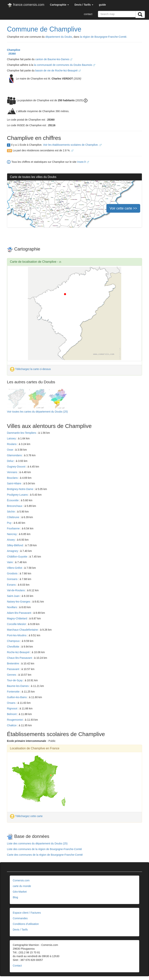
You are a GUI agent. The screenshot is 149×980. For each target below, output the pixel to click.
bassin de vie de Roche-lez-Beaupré (58, 71)
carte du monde (22, 886)
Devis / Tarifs (20, 930)
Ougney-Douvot (17, 467)
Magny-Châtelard (17, 618)
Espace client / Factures (27, 913)
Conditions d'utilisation (26, 924)
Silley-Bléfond (15, 545)
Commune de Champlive (44, 29)
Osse (10, 450)
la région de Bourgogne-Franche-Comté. (103, 37)
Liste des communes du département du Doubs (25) (37, 843)
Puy (10, 523)
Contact (17, 966)
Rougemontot (15, 720)
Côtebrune (13, 517)
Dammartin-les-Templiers (22, 433)
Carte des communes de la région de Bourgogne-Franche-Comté (45, 855)
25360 (11, 54)
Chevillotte (13, 647)
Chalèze (12, 725)
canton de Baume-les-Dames (54, 59)
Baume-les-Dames (18, 686)
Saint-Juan (14, 596)
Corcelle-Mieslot (17, 624)
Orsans (12, 703)
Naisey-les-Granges (19, 602)
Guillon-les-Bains (17, 697)
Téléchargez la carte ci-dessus (30, 369)
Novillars (12, 607)
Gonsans (13, 579)
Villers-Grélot (15, 568)
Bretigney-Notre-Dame (20, 489)
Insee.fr (83, 162)
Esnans (12, 585)
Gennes (12, 675)
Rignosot (12, 708)
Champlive (14, 50)
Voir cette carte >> (123, 208)
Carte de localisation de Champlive (33, 262)
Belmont (12, 714)
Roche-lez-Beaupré (19, 652)
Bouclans (13, 478)
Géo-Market (20, 892)
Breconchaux (15, 506)
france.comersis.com (26, 5)
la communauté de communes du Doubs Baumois (65, 65)
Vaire (10, 562)
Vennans (12, 472)
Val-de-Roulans (16, 590)
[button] (59, 5)
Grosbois (13, 573)
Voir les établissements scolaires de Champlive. (72, 145)
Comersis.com (21, 880)
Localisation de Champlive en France (35, 748)
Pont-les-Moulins (17, 635)
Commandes (20, 918)
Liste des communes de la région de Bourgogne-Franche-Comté (44, 849)
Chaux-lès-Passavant (20, 658)
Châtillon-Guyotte (17, 557)
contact (88, 14)
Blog (15, 897)
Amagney (13, 551)
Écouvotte (13, 500)
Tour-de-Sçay (15, 680)
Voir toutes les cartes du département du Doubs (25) (37, 412)
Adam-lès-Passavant (19, 613)
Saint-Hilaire (14, 483)
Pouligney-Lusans (18, 495)
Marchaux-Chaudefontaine (23, 630)
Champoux (14, 641)
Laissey (12, 438)
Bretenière (13, 663)
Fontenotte (14, 692)
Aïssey (11, 540)
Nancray (12, 534)
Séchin (11, 512)
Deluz (11, 461)
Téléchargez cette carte (26, 816)
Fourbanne (14, 528)
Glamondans (15, 455)
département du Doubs (59, 37)
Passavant (13, 669)
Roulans (12, 444)
